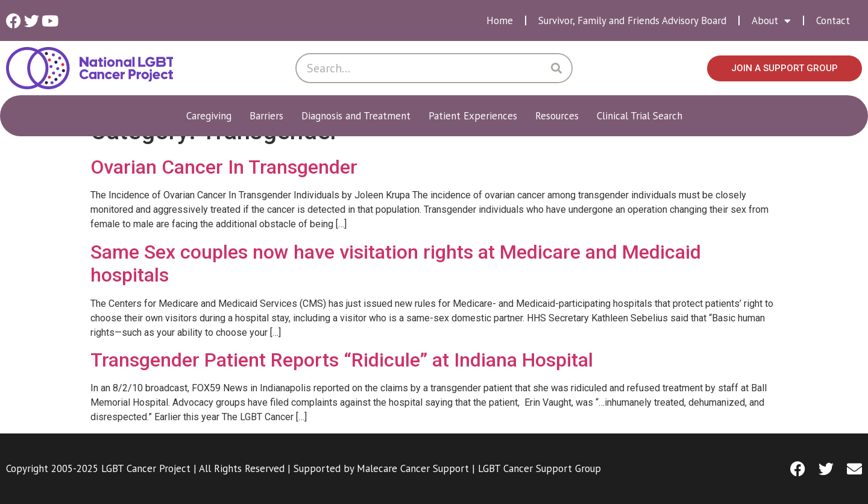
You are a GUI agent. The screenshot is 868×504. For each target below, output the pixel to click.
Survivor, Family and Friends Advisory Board (632, 20)
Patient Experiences (476, 116)
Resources (560, 116)
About (771, 21)
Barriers (269, 116)
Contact (833, 20)
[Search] (556, 68)
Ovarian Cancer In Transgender (224, 167)
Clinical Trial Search (640, 116)
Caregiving (212, 116)
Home (500, 20)
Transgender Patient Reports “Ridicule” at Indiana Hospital (342, 360)
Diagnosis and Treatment (359, 116)
